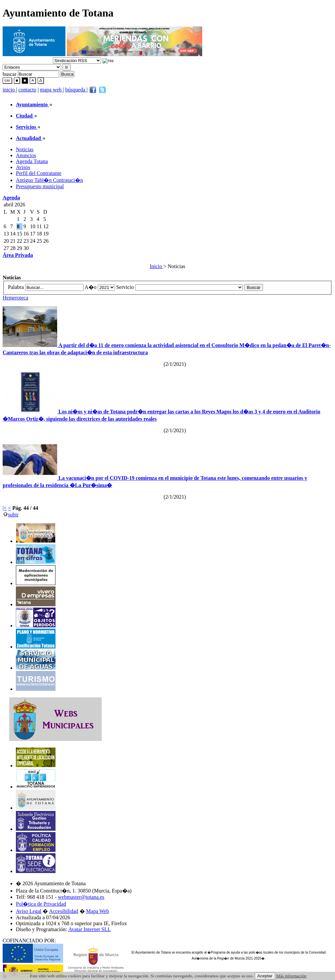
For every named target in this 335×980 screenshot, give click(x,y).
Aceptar (265, 976)
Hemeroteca (15, 298)
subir (11, 515)
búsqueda (76, 90)
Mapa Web (98, 911)
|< (5, 508)
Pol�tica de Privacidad (41, 904)
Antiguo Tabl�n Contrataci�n (49, 180)
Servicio (126, 287)
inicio (9, 90)
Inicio (156, 266)
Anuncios (26, 155)
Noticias (25, 149)
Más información (291, 976)
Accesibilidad (64, 911)
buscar (10, 74)
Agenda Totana (32, 161)
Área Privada (18, 255)
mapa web (51, 90)
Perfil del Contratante (39, 173)
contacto (27, 90)
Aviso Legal (29, 911)
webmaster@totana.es (81, 897)
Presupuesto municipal (40, 186)
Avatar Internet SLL (90, 929)
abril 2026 (14, 205)
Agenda (11, 198)
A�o (91, 287)
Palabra (17, 287)
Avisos (23, 167)
